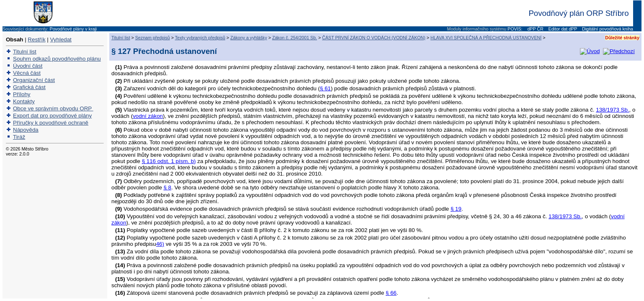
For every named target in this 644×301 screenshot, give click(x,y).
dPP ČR (535, 29)
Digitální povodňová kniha (607, 29)
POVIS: (515, 29)
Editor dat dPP (562, 29)
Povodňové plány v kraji (73, 29)
